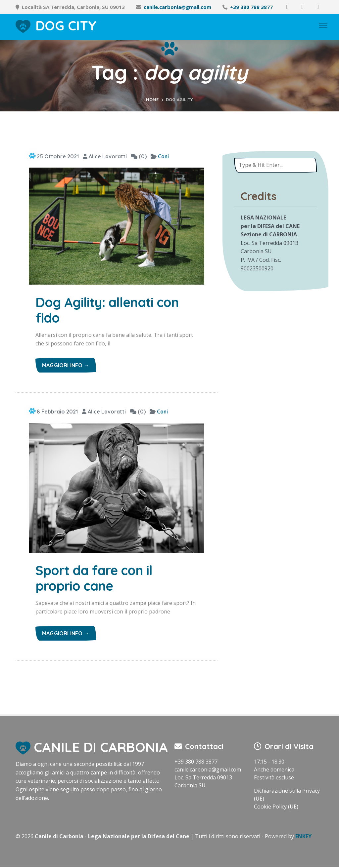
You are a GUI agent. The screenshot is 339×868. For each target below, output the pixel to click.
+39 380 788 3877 (251, 7)
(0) (139, 156)
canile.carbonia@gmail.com (177, 7)
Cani (163, 156)
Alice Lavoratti (105, 156)
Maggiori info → (66, 366)
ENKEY (303, 838)
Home (152, 99)
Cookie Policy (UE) (276, 808)
